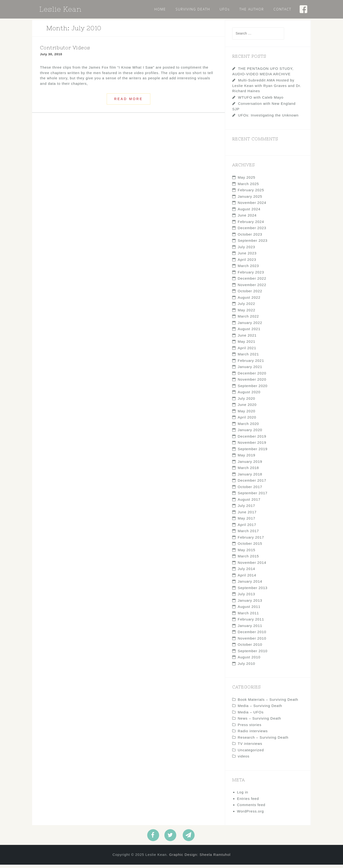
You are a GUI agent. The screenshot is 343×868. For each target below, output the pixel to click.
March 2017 (248, 534)
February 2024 (251, 225)
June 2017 (247, 515)
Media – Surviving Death (260, 709)
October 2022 (250, 294)
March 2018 (248, 471)
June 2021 (247, 339)
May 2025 (247, 181)
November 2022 (252, 288)
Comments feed (251, 808)
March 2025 (248, 187)
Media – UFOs (251, 715)
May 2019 (247, 458)
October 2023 (250, 238)
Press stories (250, 728)
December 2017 (252, 484)
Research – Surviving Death (263, 741)
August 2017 (249, 503)
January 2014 (250, 585)
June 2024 (247, 219)
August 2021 (249, 332)
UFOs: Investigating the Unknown (268, 119)
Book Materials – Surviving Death (268, 703)
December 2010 (252, 635)
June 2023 (247, 256)
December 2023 (252, 231)
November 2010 (252, 642)
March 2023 (248, 269)
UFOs (225, 9)
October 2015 (250, 547)
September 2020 (253, 389)
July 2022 (246, 307)
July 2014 (246, 572)
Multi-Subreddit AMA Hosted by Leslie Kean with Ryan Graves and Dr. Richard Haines (267, 89)
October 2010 (250, 648)
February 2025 (251, 193)
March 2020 (248, 427)
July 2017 (246, 509)
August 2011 (249, 610)
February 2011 (251, 623)
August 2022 (249, 301)
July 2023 (246, 250)
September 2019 (253, 452)
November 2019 (252, 446)
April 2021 (247, 351)
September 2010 (253, 654)
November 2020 (252, 383)
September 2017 (253, 496)
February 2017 (251, 541)
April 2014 (247, 578)
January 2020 (250, 433)
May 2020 (247, 414)
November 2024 (252, 206)
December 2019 (252, 440)
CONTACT (282, 9)
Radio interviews (253, 734)
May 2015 (247, 553)
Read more (129, 102)
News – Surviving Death (259, 722)
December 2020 (252, 376)
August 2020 (249, 395)
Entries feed (248, 802)
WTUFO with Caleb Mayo (261, 101)
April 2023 (247, 263)
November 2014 (252, 566)
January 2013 (250, 604)
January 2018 (250, 477)
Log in (243, 795)
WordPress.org (250, 815)
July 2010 (246, 667)
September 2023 (253, 244)
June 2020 (247, 408)
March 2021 (248, 357)
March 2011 (248, 616)
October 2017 (250, 490)
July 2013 (246, 597)
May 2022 (247, 313)
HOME (160, 9)
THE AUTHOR (252, 9)
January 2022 (250, 326)
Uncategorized (251, 753)
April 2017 (247, 528)
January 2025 (250, 200)
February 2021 (251, 364)
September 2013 (253, 591)
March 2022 (248, 320)
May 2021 (247, 345)
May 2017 (247, 522)
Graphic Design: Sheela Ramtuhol (200, 858)
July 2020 (246, 402)
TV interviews (250, 747)
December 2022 (252, 282)
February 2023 (251, 275)
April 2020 (247, 421)
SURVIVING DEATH (193, 9)
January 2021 (250, 370)
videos (244, 759)
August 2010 (249, 660)
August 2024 (249, 212)
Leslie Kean (60, 9)
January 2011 (250, 629)
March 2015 (248, 559)
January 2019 (250, 465)
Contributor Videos (65, 51)
